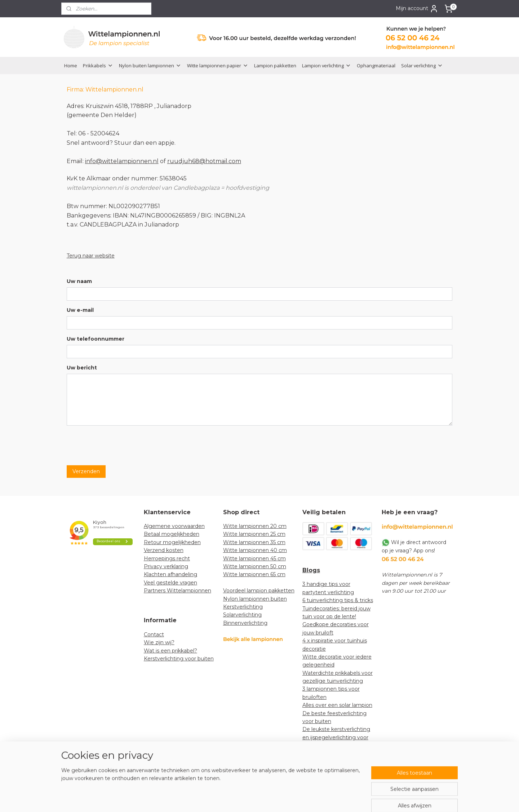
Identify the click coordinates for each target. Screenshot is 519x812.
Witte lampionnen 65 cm (254, 574)
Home (71, 66)
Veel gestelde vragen (170, 583)
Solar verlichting (422, 66)
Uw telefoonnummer (96, 339)
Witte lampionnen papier (218, 66)
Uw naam (79, 281)
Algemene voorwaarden (174, 526)
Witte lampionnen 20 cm (255, 526)
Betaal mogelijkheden (172, 534)
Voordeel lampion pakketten (259, 591)
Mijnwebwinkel (341, 799)
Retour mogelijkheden (172, 542)
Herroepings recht (167, 558)
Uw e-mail (80, 310)
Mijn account (417, 9)
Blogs (311, 570)
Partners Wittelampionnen (178, 591)
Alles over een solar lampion (337, 705)
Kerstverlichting (243, 607)
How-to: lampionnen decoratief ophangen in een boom (337, 762)
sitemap (238, 799)
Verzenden (86, 471)
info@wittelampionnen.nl (122, 161)
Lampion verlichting (327, 66)
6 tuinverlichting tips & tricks (338, 600)
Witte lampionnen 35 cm (254, 542)
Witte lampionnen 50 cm (255, 566)
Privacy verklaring (166, 566)
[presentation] (121, 445)
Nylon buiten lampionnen (150, 66)
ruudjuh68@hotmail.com (204, 161)
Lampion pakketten (275, 66)
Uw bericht (82, 368)
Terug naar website (91, 256)
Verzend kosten (164, 550)
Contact (154, 634)
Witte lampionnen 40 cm (255, 550)
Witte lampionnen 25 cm (254, 534)
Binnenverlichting (245, 623)
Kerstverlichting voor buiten (179, 659)
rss (251, 799)
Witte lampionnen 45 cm (254, 558)
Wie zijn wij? (159, 642)
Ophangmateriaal (376, 66)
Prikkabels (98, 66)
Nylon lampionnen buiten (255, 599)
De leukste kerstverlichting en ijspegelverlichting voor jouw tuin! (336, 737)
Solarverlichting (242, 615)
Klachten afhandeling (170, 574)
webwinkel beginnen (278, 799)
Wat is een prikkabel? (170, 651)
